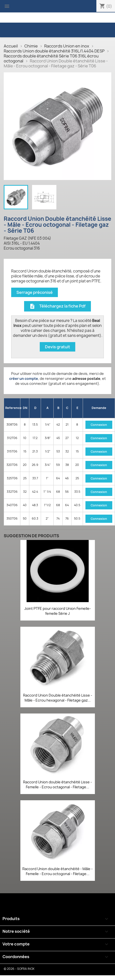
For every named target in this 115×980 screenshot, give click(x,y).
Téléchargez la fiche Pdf (57, 306)
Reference (13, 408)
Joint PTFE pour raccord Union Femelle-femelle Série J (58, 611)
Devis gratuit (57, 347)
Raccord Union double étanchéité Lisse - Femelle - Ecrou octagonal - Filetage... (57, 784)
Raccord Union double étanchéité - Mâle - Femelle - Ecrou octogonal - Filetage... (57, 871)
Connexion (99, 425)
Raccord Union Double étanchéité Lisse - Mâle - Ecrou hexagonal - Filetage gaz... (58, 698)
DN (25, 408)
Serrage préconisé (35, 292)
